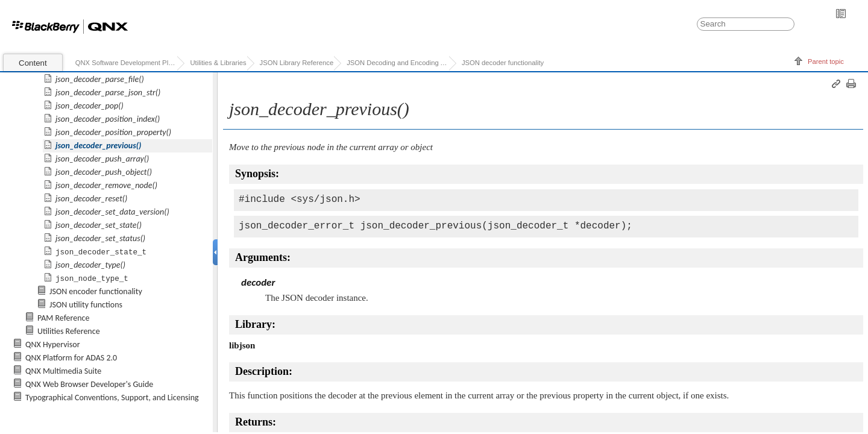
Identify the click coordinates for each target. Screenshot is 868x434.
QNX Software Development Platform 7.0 (126, 63)
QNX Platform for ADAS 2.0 (71, 358)
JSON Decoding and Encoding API (398, 63)
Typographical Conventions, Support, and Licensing (112, 398)
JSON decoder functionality (503, 63)
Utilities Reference (69, 331)
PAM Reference (63, 318)
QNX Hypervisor (53, 344)
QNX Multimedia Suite (63, 371)
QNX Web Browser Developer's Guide (89, 384)
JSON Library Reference (297, 63)
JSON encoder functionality (96, 291)
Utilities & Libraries (218, 63)
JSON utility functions (86, 305)
